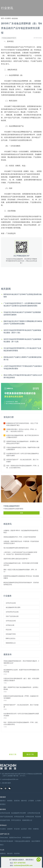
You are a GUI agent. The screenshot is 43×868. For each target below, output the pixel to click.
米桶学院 (36, 829)
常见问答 (17, 829)
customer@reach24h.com (23, 865)
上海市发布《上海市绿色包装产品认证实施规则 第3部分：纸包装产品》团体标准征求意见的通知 (20, 553)
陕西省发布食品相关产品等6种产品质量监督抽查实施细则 (23, 296)
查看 (21, 513)
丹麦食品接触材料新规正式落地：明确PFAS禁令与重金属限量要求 (23, 448)
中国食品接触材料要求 (9, 38)
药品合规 (9, 630)
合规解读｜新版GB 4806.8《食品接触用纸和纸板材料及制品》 (21, 531)
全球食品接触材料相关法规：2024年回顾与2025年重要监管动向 (21, 564)
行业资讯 (8, 18)
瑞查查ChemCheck (15, 838)
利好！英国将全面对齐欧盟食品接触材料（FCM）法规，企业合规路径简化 (23, 467)
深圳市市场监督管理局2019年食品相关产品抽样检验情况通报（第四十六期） (22, 331)
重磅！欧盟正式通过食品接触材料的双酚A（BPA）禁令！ (20, 571)
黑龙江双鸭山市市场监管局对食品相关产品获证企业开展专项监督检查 (23, 376)
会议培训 (24, 829)
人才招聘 (38, 801)
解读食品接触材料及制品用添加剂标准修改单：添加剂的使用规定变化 (21, 584)
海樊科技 (3, 853)
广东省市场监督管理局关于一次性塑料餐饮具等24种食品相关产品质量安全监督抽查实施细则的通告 (22, 305)
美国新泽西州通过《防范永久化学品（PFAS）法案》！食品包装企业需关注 (21, 430)
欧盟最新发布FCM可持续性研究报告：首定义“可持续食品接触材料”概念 (22, 424)
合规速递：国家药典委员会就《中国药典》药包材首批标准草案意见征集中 (21, 542)
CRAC (30, 829)
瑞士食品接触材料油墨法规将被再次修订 (16, 548)
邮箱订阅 (13, 754)
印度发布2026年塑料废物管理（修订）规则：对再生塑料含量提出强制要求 (21, 680)
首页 (2, 18)
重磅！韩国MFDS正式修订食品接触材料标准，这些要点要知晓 (21, 688)
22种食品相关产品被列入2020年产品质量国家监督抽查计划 (22, 358)
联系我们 (3, 804)
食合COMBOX (36, 841)
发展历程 (17, 801)
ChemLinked (4, 838)
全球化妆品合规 (11, 621)
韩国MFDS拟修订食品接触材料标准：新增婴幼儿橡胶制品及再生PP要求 (22, 442)
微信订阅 (30, 754)
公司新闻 (31, 801)
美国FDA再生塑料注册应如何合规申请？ (16, 559)
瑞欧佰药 (10, 853)
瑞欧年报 (24, 801)
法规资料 (10, 829)
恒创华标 (17, 853)
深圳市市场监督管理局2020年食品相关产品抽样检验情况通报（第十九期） (22, 340)
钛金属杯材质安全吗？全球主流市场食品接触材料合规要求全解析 (23, 455)
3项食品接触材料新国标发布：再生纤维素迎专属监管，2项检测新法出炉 (21, 662)
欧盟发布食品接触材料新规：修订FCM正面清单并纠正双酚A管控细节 (23, 436)
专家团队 (10, 801)
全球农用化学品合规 (12, 612)
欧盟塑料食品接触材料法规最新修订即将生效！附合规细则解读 (21, 577)
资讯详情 (15, 18)
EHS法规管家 (27, 838)
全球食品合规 (10, 625)
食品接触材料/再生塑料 (13, 607)
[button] (39, 408)
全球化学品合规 (11, 603)
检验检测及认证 (11, 643)
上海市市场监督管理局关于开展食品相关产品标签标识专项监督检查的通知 (23, 367)
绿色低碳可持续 (11, 634)
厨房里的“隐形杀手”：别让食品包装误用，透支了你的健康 (22, 461)
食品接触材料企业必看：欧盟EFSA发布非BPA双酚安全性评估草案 (21, 671)
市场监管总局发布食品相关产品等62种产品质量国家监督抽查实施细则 (22, 313)
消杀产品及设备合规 (12, 616)
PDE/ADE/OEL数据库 (7, 841)
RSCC (2, 845)
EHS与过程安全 (11, 638)
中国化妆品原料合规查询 (22, 841)
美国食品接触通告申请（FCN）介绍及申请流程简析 (20, 537)
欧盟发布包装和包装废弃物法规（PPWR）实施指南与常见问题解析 (21, 697)
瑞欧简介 (3, 801)
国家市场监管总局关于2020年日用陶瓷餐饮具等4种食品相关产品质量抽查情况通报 (23, 322)
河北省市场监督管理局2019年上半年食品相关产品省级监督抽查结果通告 (22, 349)
